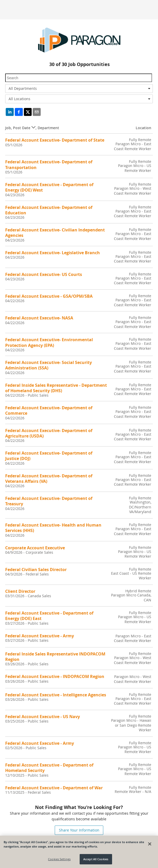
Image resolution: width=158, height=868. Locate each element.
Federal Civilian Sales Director (36, 570)
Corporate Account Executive (35, 548)
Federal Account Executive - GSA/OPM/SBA (49, 296)
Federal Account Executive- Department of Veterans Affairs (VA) (49, 479)
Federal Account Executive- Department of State (55, 140)
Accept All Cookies (96, 859)
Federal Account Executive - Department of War (54, 788)
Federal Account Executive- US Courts (44, 274)
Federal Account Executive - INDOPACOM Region (55, 676)
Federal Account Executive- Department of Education (49, 210)
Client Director (20, 591)
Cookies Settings (59, 859)
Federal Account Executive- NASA (39, 318)
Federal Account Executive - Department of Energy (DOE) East (49, 616)
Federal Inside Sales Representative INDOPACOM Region (55, 657)
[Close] (150, 844)
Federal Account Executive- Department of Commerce (49, 410)
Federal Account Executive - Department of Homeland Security (49, 768)
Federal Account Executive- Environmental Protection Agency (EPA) (49, 342)
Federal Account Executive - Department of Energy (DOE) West (49, 187)
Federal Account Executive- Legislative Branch (53, 253)
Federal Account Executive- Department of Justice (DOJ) (49, 456)
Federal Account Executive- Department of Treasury (49, 501)
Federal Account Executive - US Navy (43, 717)
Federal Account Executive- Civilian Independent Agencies (55, 233)
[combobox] (79, 89)
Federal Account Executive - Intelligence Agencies (56, 695)
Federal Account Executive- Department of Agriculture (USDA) (49, 433)
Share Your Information (79, 830)
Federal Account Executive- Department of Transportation (49, 165)
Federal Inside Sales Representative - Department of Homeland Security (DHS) (56, 388)
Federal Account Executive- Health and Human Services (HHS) (53, 528)
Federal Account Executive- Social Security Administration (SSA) (49, 365)
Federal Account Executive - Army (40, 636)
